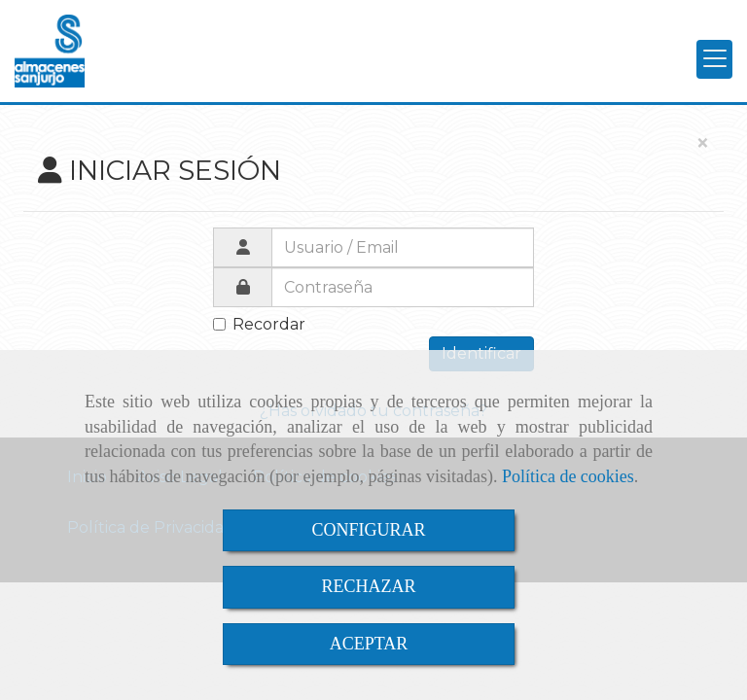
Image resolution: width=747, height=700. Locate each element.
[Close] (702, 144)
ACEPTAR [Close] (369, 644)
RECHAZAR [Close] (368, 586)
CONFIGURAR (368, 530)
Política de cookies (568, 476)
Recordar (259, 324)
